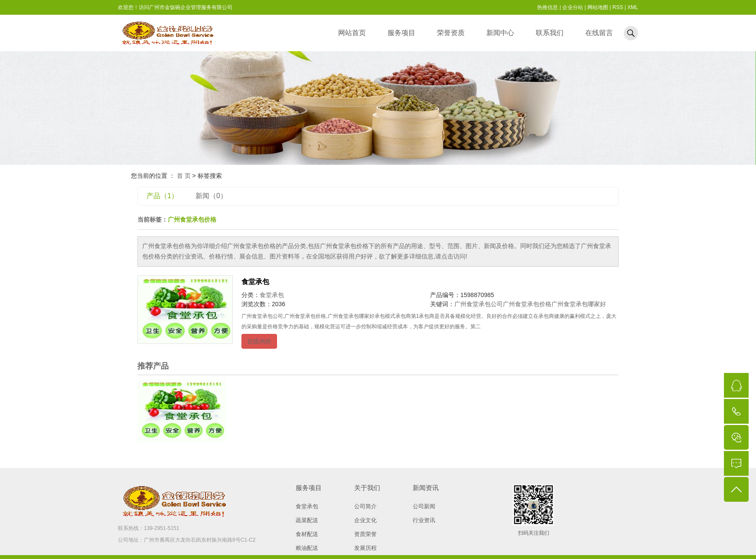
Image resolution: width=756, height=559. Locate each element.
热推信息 (547, 7)
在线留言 (599, 33)
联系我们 (550, 33)
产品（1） (162, 196)
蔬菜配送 (307, 520)
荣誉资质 (451, 33)
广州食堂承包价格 (527, 304)
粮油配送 (307, 548)
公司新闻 (424, 506)
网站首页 (352, 33)
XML (633, 7)
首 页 (184, 176)
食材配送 (307, 534)
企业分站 (573, 7)
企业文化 (365, 520)
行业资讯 (424, 520)
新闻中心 (500, 33)
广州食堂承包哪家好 (579, 304)
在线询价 (259, 341)
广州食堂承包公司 (479, 304)
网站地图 (598, 7)
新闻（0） (211, 196)
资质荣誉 (365, 534)
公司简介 (365, 506)
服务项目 (401, 33)
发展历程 (365, 548)
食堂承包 (255, 282)
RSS (618, 7)
